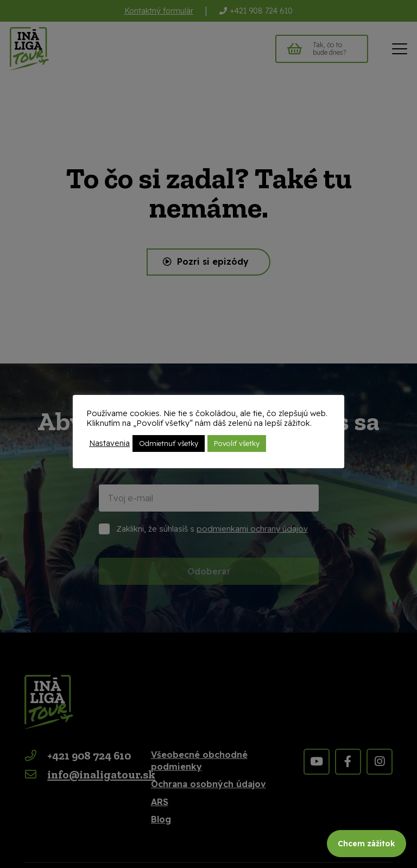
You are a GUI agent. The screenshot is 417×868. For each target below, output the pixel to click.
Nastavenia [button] (109, 443)
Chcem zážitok (367, 844)
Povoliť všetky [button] (237, 443)
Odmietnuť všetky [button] (169, 443)
